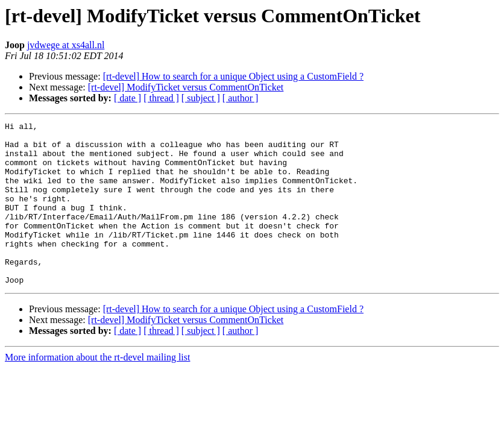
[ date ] (128, 98)
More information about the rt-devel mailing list (97, 390)
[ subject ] (201, 98)
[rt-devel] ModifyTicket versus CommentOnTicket (186, 87)
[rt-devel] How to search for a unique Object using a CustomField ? (233, 76)
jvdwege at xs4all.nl (66, 45)
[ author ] (241, 98)
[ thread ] (161, 98)
